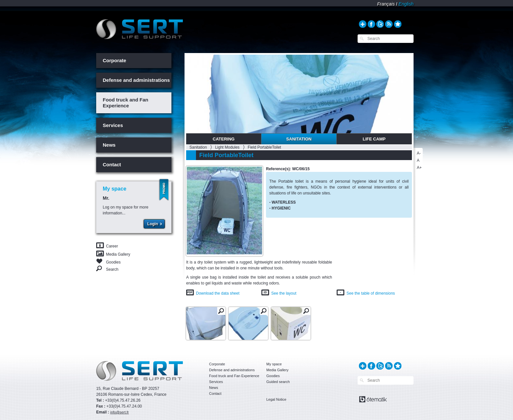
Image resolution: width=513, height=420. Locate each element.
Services (113, 125)
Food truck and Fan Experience (125, 103)
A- (419, 153)
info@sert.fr (120, 412)
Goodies (113, 262)
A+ (419, 168)
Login (153, 224)
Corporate (115, 60)
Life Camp (374, 139)
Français (386, 4)
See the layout (284, 293)
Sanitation (299, 139)
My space (274, 364)
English (406, 4)
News (109, 145)
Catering (224, 139)
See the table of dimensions (371, 293)
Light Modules (227, 147)
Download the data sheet (218, 293)
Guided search (278, 382)
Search (112, 269)
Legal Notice (276, 399)
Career (112, 246)
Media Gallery (118, 254)
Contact (112, 164)
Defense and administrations (136, 80)
